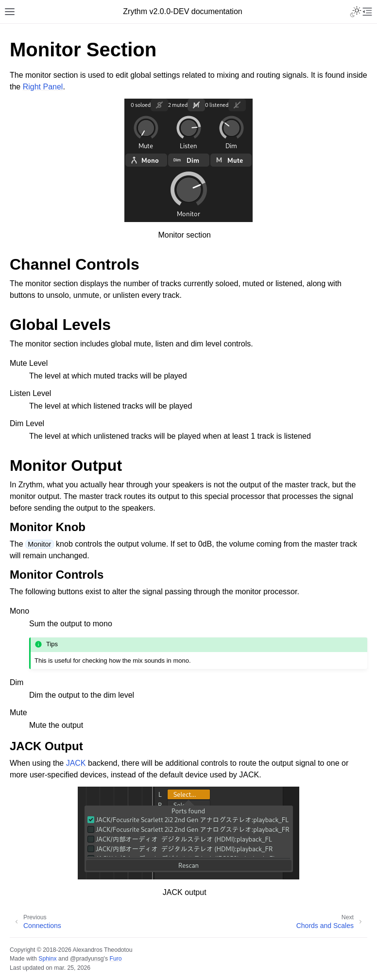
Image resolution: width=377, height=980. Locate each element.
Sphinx (47, 959)
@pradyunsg (87, 959)
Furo (115, 959)
